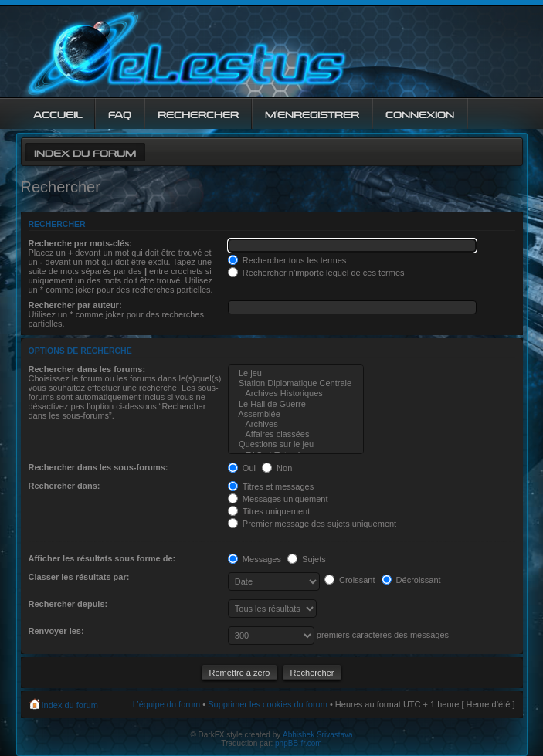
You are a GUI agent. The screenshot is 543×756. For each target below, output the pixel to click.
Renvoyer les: (56, 631)
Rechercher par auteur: (75, 305)
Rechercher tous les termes (287, 260)
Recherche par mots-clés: (81, 243)
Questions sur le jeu (296, 444)
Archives (296, 424)
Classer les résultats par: (79, 577)
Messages (255, 559)
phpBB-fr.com (299, 743)
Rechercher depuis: (68, 604)
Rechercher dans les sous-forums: (98, 467)
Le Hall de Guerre (296, 404)
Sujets (307, 559)
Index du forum (85, 152)
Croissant (350, 580)
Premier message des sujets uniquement (312, 524)
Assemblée (296, 414)
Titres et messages (271, 486)
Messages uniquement (278, 499)
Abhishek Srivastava (318, 735)
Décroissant (411, 580)
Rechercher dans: (64, 486)
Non (277, 468)
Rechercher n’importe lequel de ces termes (316, 273)
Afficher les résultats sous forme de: (102, 558)
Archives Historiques (296, 393)
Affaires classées (296, 434)
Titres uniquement (269, 511)
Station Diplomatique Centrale (296, 383)
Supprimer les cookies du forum (268, 704)
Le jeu (296, 373)
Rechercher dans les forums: (87, 369)
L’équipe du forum (166, 704)
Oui (242, 468)
